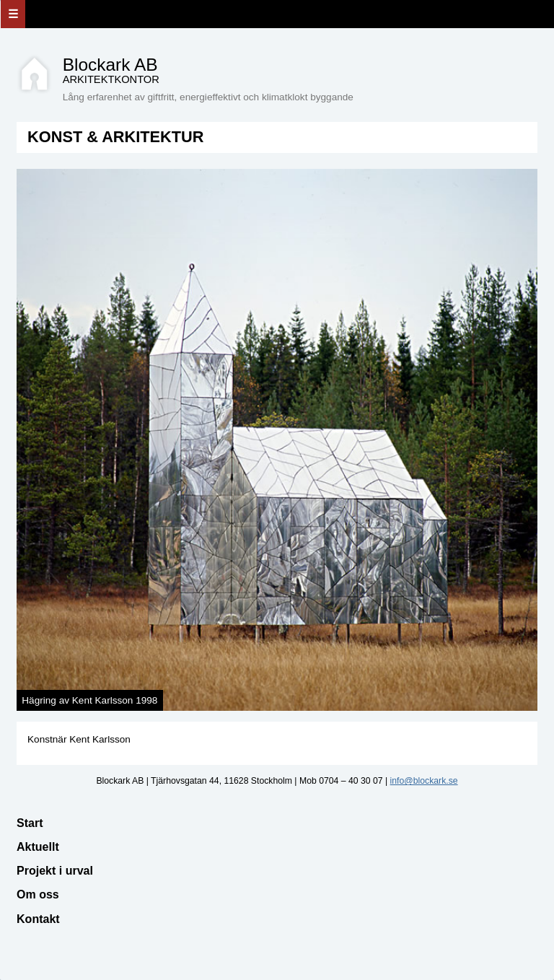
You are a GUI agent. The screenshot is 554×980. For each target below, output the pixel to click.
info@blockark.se (424, 781)
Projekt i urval (55, 871)
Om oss (38, 894)
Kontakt (38, 919)
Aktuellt (38, 847)
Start (30, 823)
